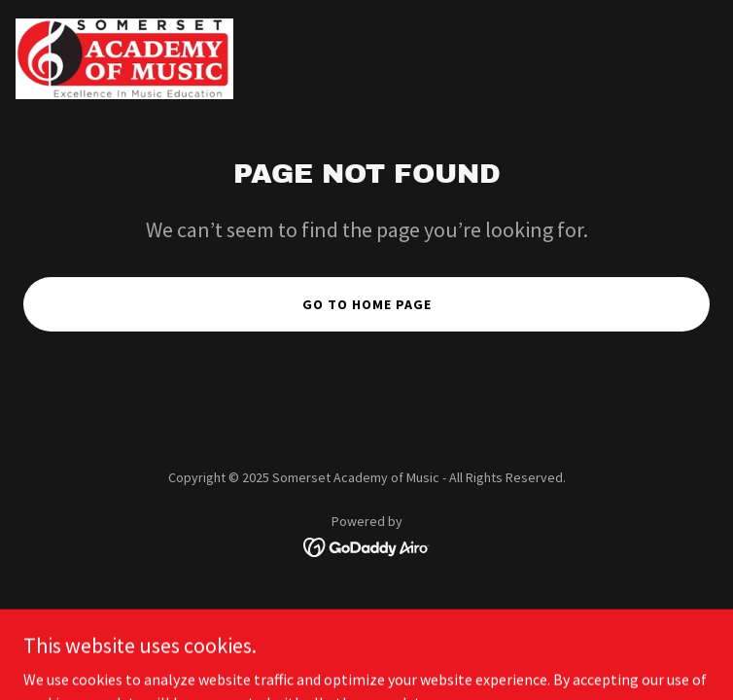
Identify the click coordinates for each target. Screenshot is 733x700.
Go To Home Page (367, 304)
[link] (124, 59)
